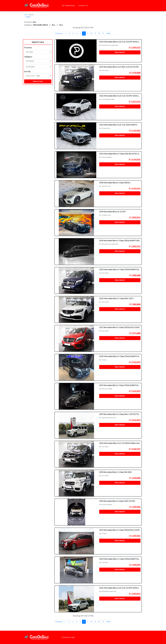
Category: (28, 57)
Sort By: (27, 72)
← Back (27, 17)
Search (26, 15)
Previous (59, 33)
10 (99, 33)
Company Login (68, 637)
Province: (28, 48)
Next (109, 33)
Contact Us (83, 6)
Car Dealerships (68, 6)
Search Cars (38, 42)
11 (103, 33)
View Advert (120, 52)
